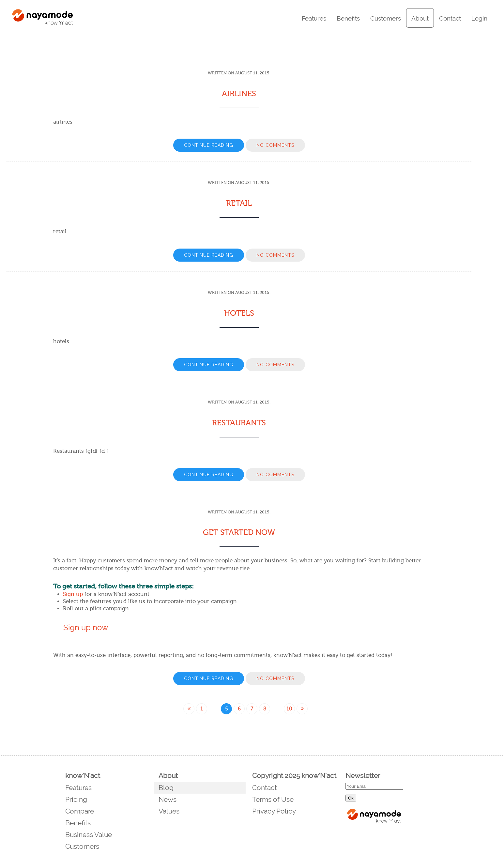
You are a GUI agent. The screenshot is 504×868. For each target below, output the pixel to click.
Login (479, 18)
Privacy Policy (274, 811)
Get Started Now (239, 533)
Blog (166, 788)
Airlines (239, 94)
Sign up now (86, 627)
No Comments (275, 145)
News (168, 799)
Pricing (76, 799)
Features (314, 18)
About (420, 18)
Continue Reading (209, 145)
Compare (80, 811)
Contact (450, 18)
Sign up (73, 594)
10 (289, 709)
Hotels (239, 313)
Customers (386, 18)
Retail (239, 203)
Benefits (348, 18)
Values (169, 811)
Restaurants (239, 423)
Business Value (89, 835)
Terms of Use (273, 799)
